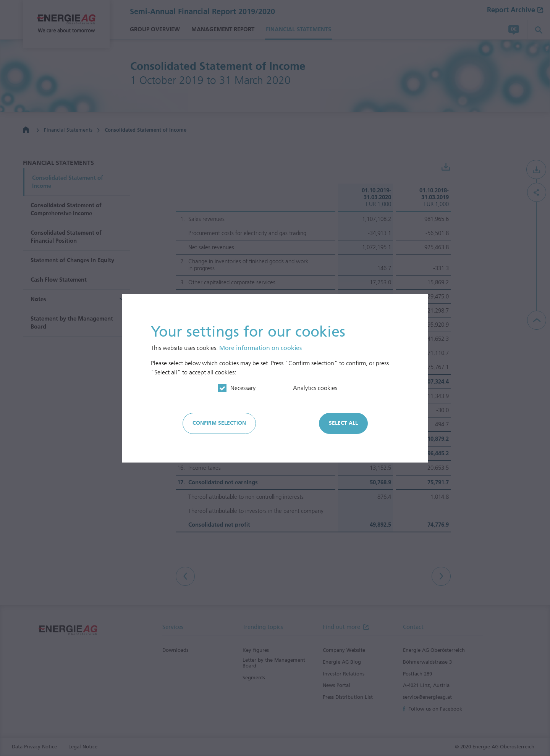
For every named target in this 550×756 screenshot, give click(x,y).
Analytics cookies (315, 388)
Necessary (243, 388)
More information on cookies (260, 348)
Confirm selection (219, 423)
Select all (343, 423)
